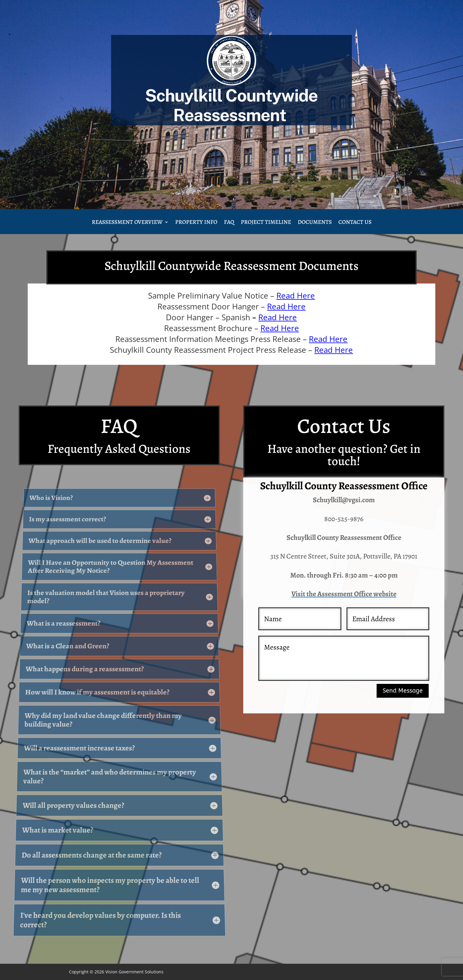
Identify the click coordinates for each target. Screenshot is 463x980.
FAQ (229, 223)
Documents (315, 223)
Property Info (196, 223)
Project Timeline (266, 223)
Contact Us (355, 223)
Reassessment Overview (127, 223)
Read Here (296, 296)
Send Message (403, 691)
